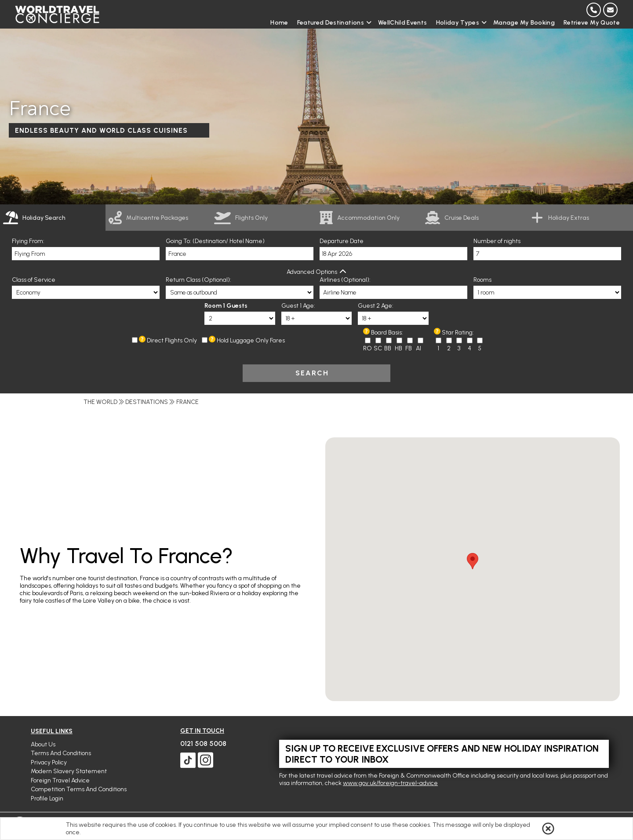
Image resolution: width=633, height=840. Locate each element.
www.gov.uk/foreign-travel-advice (390, 783)
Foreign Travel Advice (60, 780)
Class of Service (34, 280)
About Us (43, 744)
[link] (158, 218)
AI (418, 348)
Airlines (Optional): (345, 280)
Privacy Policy (49, 762)
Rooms (482, 280)
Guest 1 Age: (298, 306)
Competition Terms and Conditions (79, 789)
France (187, 402)
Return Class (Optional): (198, 280)
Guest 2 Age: (376, 306)
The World (100, 402)
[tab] (53, 218)
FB (409, 348)
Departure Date (342, 241)
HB (398, 348)
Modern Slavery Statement (69, 771)
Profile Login (47, 798)
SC (378, 348)
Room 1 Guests (226, 306)
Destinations (147, 402)
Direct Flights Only (172, 340)
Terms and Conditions (61, 753)
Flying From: (28, 241)
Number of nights (497, 241)
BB (388, 348)
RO (367, 348)
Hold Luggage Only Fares (251, 340)
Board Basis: (387, 333)
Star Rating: (458, 333)
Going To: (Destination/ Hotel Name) (215, 241)
